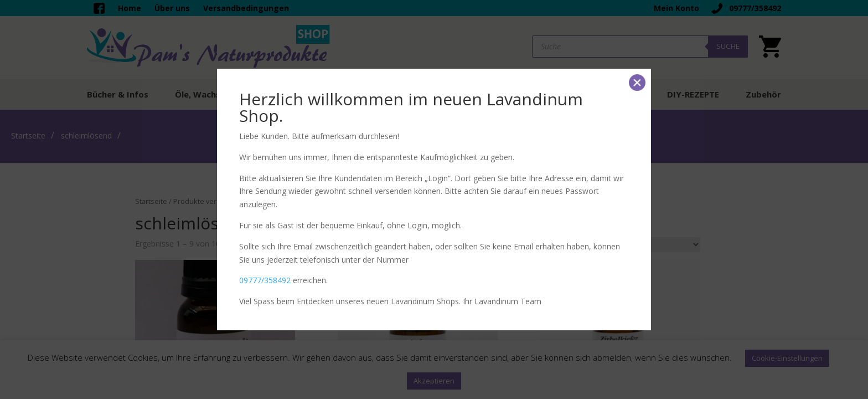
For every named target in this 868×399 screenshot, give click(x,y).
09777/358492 (265, 280)
